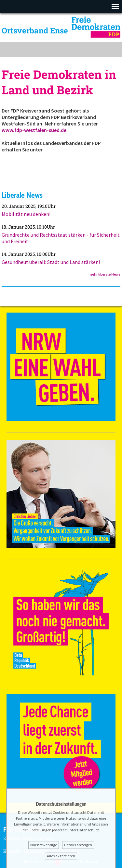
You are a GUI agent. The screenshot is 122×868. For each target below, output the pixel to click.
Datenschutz (88, 830)
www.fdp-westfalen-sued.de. (35, 130)
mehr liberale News (104, 274)
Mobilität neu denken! (26, 214)
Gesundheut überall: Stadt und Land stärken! (51, 262)
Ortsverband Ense (35, 30)
